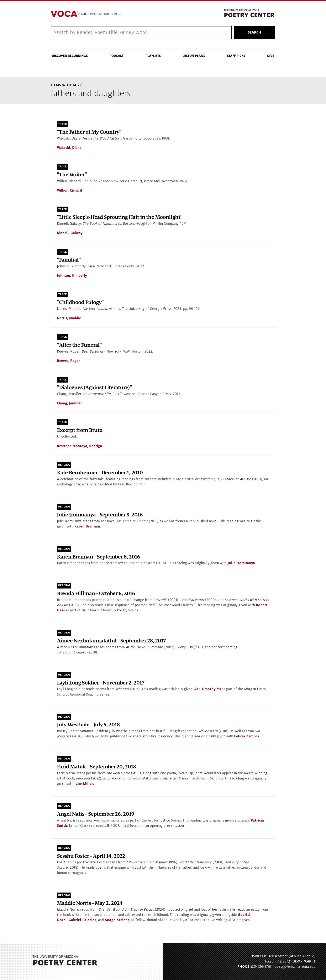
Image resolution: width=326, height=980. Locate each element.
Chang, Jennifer (69, 404)
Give (271, 56)
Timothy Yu (211, 689)
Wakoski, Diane (69, 148)
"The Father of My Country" (89, 132)
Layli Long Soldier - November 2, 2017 (101, 683)
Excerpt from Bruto (80, 430)
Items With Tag (65, 85)
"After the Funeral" (79, 345)
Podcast (117, 56)
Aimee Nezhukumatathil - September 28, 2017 (111, 641)
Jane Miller (84, 784)
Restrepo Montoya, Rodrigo (80, 446)
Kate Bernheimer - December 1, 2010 (100, 473)
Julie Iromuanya (241, 563)
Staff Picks (236, 56)
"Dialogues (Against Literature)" (94, 388)
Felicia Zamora (247, 737)
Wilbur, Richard (70, 191)
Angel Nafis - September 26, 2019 (96, 814)
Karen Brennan (87, 526)
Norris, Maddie (69, 318)
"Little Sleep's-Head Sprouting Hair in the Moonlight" (120, 218)
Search (254, 33)
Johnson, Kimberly (72, 276)
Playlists (153, 56)
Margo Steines (117, 920)
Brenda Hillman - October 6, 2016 (96, 594)
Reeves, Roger (68, 361)
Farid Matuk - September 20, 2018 (96, 767)
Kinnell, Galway (70, 233)
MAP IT (310, 961)
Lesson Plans (194, 56)
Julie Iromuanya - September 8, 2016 (100, 515)
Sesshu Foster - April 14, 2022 (91, 856)
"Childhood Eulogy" (80, 303)
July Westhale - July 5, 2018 (88, 725)
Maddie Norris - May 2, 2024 (90, 903)
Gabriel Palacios (82, 920)
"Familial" (69, 260)
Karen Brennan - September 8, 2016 (98, 557)
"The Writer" (72, 175)
